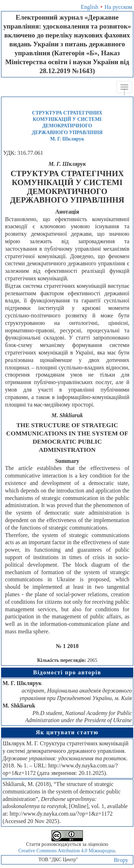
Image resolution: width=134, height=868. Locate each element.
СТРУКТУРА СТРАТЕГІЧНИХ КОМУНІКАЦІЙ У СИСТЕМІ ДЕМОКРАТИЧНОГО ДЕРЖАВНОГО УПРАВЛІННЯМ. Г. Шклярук (67, 126)
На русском (118, 7)
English (90, 7)
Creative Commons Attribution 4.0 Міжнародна (66, 851)
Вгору (121, 860)
